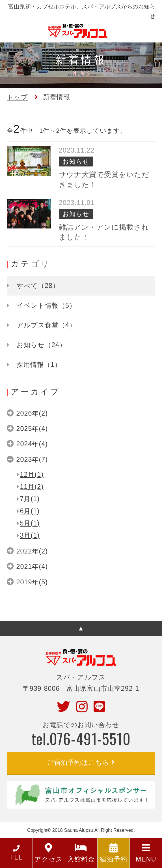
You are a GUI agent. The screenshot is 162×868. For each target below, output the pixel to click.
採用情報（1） (39, 365)
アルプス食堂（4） (46, 325)
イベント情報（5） (46, 305)
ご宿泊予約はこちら (78, 762)
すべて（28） (38, 286)
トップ (17, 97)
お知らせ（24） (41, 345)
